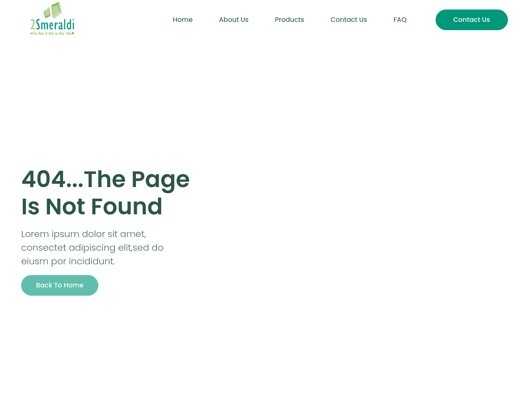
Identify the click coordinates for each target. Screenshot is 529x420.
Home (183, 20)
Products (289, 20)
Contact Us (349, 20)
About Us (234, 20)
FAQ (400, 20)
